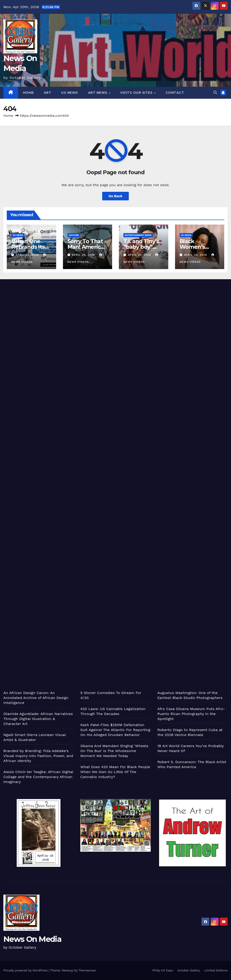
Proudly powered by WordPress (26, 970)
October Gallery (189, 970)
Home (28, 93)
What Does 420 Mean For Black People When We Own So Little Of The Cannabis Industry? (115, 772)
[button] (215, 93)
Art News (98, 93)
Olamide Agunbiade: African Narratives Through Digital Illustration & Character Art (38, 719)
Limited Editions (216, 970)
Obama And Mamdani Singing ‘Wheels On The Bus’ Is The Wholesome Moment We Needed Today (114, 751)
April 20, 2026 (28, 255)
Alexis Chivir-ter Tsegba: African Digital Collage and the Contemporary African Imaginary (38, 777)
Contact (175, 93)
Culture (74, 235)
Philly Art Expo (163, 970)
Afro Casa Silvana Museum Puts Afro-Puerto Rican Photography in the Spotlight (191, 714)
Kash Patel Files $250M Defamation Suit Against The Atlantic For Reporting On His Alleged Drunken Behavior (115, 730)
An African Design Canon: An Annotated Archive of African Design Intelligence (36, 698)
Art (48, 93)
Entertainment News (138, 235)
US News (70, 93)
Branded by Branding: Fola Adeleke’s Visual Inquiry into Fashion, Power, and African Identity (38, 756)
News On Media (32, 939)
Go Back (115, 196)
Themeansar (87, 970)
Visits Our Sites (137, 93)
